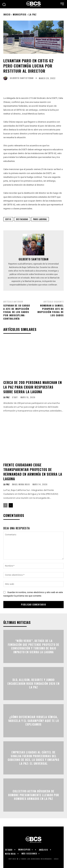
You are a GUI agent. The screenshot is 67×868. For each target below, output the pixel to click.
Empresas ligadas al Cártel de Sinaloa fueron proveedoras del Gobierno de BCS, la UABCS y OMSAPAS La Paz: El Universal (33, 758)
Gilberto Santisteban (22, 78)
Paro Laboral (40, 219)
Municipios (20, 14)
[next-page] (11, 505)
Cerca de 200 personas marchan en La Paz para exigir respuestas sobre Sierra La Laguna (33, 387)
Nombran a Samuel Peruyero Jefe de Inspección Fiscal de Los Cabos (50, 310)
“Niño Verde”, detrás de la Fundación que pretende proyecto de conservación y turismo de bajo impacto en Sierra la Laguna (34, 647)
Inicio (7, 14)
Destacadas (22, 219)
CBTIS (8, 219)
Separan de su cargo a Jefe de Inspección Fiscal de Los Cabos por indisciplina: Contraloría (17, 312)
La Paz (33, 14)
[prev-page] (5, 505)
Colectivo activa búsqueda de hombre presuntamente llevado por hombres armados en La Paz (34, 795)
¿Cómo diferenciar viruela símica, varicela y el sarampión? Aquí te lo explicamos (34, 721)
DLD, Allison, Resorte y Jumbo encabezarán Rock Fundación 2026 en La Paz (33, 684)
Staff (15, 397)
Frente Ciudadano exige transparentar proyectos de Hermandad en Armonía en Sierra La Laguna (33, 472)
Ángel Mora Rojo (21, 484)
